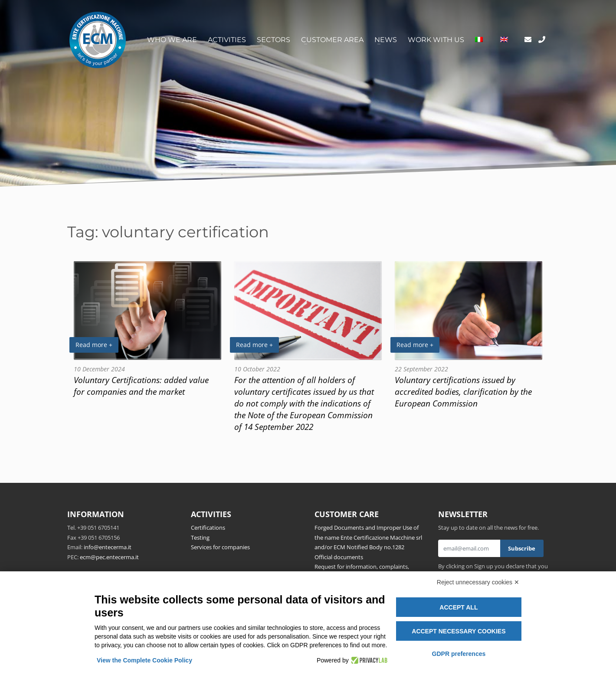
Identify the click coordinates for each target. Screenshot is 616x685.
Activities (227, 40)
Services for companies (220, 547)
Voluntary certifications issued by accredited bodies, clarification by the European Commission (463, 392)
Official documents (339, 557)
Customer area (332, 40)
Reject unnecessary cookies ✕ (478, 582)
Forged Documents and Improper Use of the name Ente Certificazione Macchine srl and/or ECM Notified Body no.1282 (368, 537)
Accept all (459, 607)
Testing (200, 538)
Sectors (274, 40)
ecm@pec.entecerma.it (109, 557)
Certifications (208, 528)
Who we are (172, 40)
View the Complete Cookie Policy (144, 660)
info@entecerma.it (108, 547)
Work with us (436, 40)
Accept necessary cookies (459, 631)
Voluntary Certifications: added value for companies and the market (141, 386)
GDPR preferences (459, 654)
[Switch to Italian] (479, 40)
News (386, 40)
